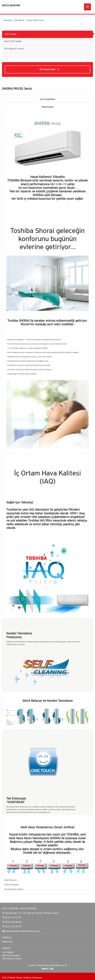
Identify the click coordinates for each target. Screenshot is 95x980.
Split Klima (19, 20)
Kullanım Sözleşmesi (33, 978)
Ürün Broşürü (10, 880)
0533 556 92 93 (13, 927)
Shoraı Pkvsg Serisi (36, 20)
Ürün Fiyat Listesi (47, 69)
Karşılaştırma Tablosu (14, 889)
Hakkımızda (7, 942)
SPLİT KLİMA (11, 34)
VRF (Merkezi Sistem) (14, 49)
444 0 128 (48, 969)
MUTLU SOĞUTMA (11, 5)
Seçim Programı (11, 885)
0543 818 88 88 (13, 922)
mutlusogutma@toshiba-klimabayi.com (22, 931)
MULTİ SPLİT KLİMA (13, 41)
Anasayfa (8, 20)
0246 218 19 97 (13, 917)
